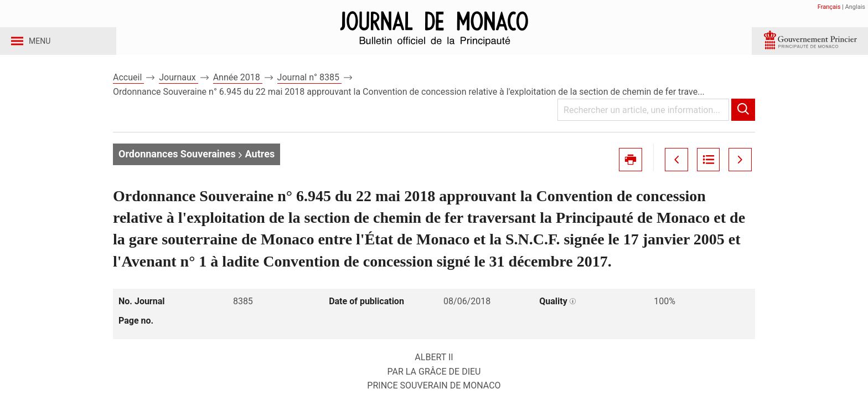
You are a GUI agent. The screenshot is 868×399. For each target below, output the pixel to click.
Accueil (128, 88)
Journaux (178, 88)
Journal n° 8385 (309, 88)
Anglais (855, 7)
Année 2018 (238, 88)
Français (829, 7)
